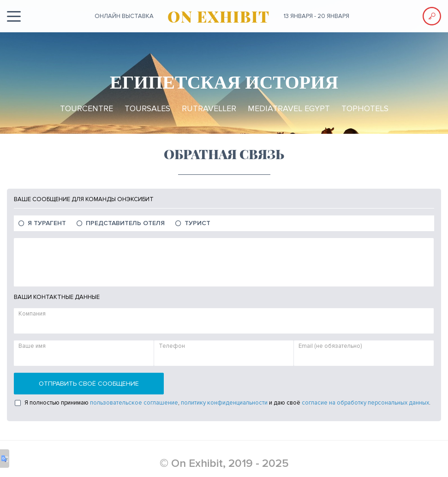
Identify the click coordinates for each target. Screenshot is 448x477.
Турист (197, 223)
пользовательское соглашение (134, 403)
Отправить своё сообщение (89, 384)
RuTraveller (209, 108)
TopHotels (365, 108)
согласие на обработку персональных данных (365, 403)
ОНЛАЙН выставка (124, 16)
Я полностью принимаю (57, 403)
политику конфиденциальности (224, 403)
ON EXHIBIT (219, 16)
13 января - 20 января (317, 16)
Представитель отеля (125, 223)
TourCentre (87, 108)
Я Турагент (47, 223)
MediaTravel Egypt (289, 108)
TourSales (147, 108)
